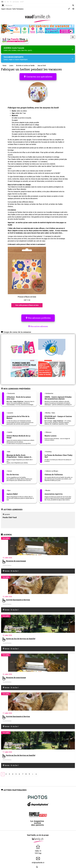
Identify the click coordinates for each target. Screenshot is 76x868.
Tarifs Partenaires (18, 9)
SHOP (22, 2)
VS (11, 2)
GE (5, 2)
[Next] (33, 774)
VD (2, 2)
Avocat (9, 9)
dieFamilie (16, 2)
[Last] (36, 774)
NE (8, 2)
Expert (3, 9)
